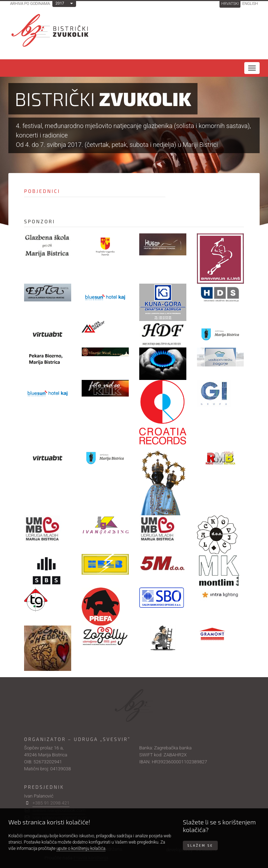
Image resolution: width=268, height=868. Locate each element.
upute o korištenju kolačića (81, 848)
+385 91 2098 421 (51, 803)
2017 (60, 3)
